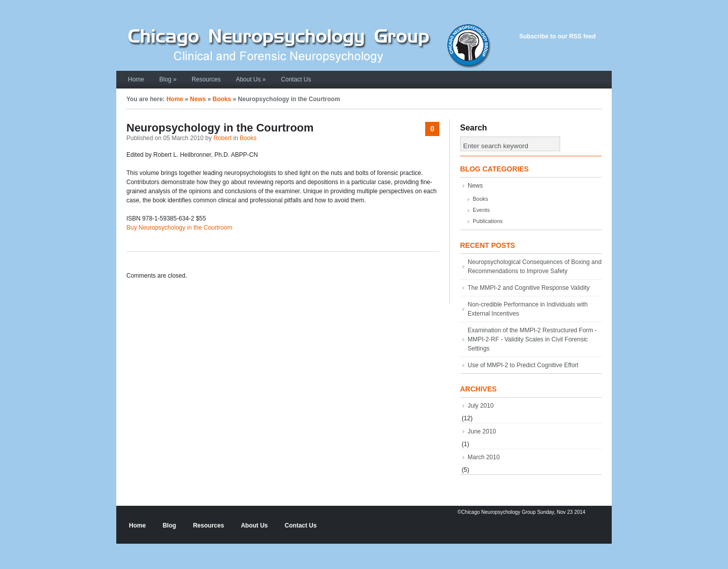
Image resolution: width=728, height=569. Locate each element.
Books (222, 99)
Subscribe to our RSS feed (557, 36)
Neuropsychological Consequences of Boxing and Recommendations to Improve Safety (535, 267)
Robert (222, 138)
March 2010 (484, 457)
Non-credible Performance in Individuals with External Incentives (528, 309)
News (198, 99)
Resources (206, 79)
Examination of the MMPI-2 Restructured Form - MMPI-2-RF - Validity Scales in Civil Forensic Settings (532, 339)
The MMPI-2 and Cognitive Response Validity (529, 288)
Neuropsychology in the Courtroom (220, 128)
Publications (488, 221)
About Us (251, 79)
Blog (168, 79)
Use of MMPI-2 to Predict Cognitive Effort (523, 365)
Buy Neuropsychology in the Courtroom (179, 228)
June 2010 (482, 431)
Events (481, 210)
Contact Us (296, 79)
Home (136, 79)
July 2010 (481, 406)
